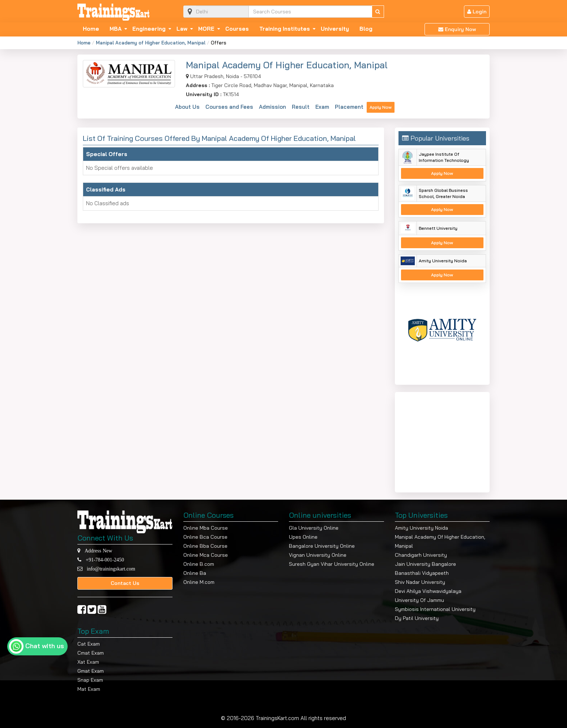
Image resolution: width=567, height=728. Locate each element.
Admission (272, 107)
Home (91, 29)
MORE (206, 29)
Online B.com (199, 564)
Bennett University (438, 228)
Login (477, 12)
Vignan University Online (318, 555)
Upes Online (303, 537)
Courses (237, 29)
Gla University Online (314, 528)
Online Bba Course (205, 546)
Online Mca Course (206, 555)
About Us (187, 107)
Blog (366, 29)
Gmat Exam (91, 671)
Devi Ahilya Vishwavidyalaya (428, 591)
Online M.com (199, 582)
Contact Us (125, 583)
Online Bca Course (205, 537)
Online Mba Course (206, 528)
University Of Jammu (419, 600)
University (335, 29)
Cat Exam (89, 644)
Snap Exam (90, 680)
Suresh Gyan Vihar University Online (332, 564)
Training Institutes (285, 29)
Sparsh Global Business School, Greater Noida (443, 193)
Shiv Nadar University (420, 582)
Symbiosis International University (435, 609)
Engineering (149, 29)
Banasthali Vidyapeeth (422, 573)
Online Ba (195, 573)
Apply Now (381, 107)
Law (182, 29)
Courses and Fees (229, 107)
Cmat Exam (91, 653)
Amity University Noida (443, 261)
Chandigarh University (421, 555)
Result (301, 107)
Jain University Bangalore (425, 564)
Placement (349, 107)
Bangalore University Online (322, 546)
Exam (322, 107)
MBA (116, 29)
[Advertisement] (444, 441)
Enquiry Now (457, 29)
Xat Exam (88, 662)
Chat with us (45, 646)
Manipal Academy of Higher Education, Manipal (151, 43)
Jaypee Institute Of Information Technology (444, 157)
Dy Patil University (417, 618)
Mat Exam (89, 689)
